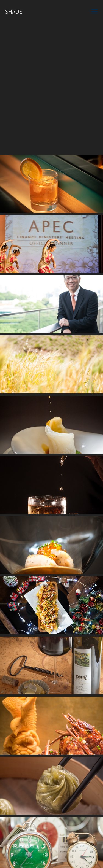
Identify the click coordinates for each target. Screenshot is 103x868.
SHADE (14, 11)
